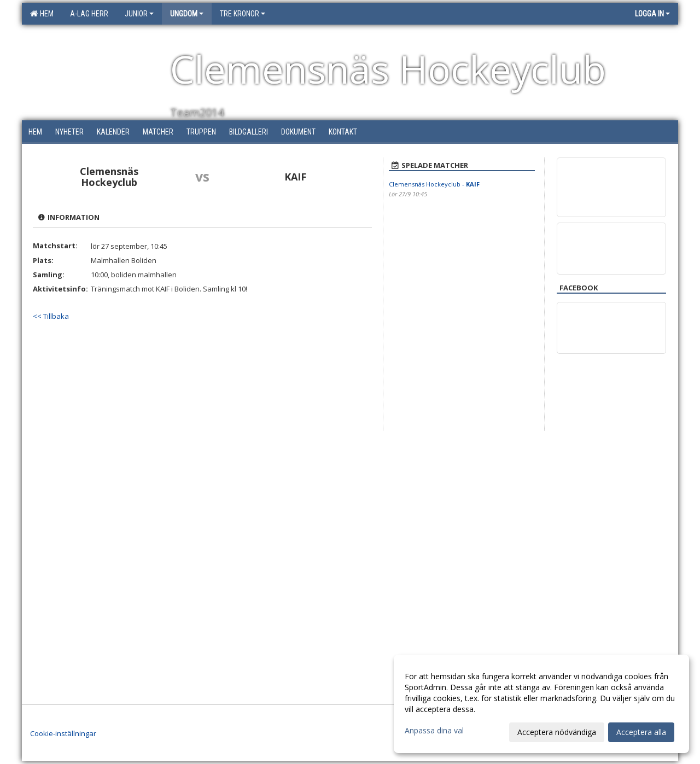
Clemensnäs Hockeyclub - (434, 184)
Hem (42, 14)
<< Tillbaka (51, 316)
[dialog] (541, 704)
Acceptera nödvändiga (557, 732)
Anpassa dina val (434, 731)
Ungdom (187, 14)
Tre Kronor (243, 14)
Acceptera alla (641, 732)
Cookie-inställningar (63, 733)
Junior (139, 14)
